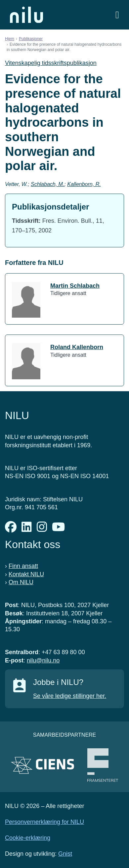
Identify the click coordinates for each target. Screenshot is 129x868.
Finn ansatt (23, 566)
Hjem (10, 39)
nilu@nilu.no (43, 660)
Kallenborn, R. (84, 184)
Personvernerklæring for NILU (44, 822)
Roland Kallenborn (77, 347)
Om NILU (21, 582)
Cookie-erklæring (28, 838)
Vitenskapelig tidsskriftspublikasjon (51, 63)
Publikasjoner (31, 39)
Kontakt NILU (26, 574)
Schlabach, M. (47, 184)
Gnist (65, 854)
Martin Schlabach (75, 286)
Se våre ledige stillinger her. (70, 696)
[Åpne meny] (117, 15)
